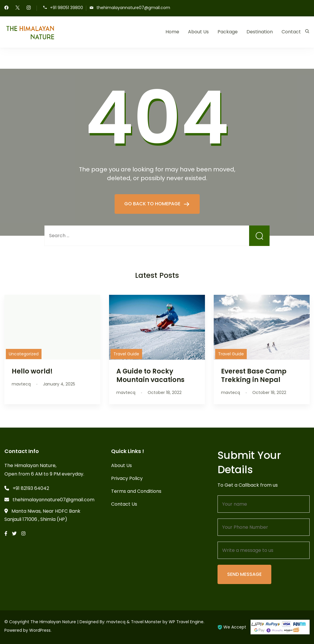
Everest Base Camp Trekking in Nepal (254, 375)
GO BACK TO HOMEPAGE (153, 204)
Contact (291, 32)
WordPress (40, 630)
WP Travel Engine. (187, 622)
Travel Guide (126, 354)
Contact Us (124, 504)
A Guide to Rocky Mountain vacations (150, 375)
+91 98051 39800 (67, 8)
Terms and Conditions (136, 491)
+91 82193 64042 (31, 488)
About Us (198, 32)
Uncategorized (24, 354)
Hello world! (32, 371)
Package (228, 32)
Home (172, 32)
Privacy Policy (127, 478)
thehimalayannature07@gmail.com (133, 8)
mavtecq (116, 622)
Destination (260, 32)
